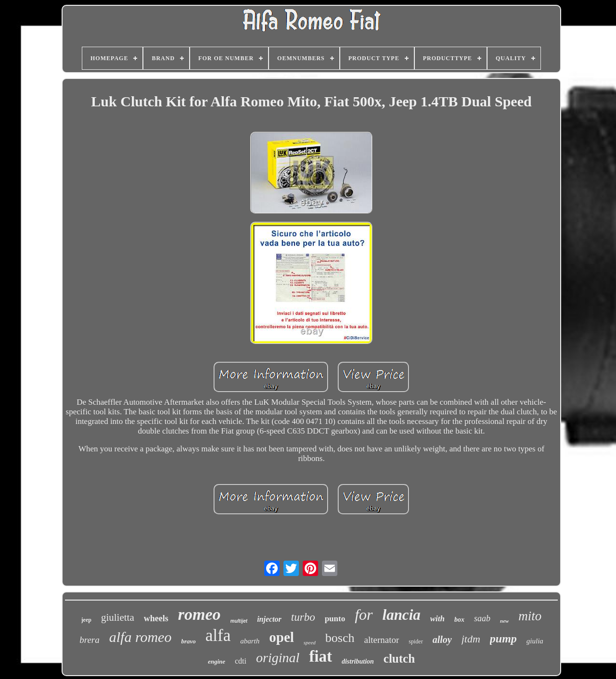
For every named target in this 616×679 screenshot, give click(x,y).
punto (335, 619)
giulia (535, 641)
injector (269, 619)
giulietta (118, 617)
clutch (399, 659)
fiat (321, 656)
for (364, 615)
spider (416, 641)
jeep (86, 620)
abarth (250, 641)
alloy (442, 640)
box (459, 620)
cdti (241, 661)
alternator (382, 640)
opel (282, 637)
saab (482, 618)
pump (503, 639)
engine (217, 661)
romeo (199, 614)
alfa (218, 635)
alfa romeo (141, 637)
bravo (188, 641)
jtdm (471, 639)
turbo (303, 617)
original (278, 658)
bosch (340, 638)
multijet (239, 621)
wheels (156, 618)
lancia (402, 615)
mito (530, 616)
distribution (358, 661)
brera (90, 640)
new (504, 621)
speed (310, 642)
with (437, 619)
